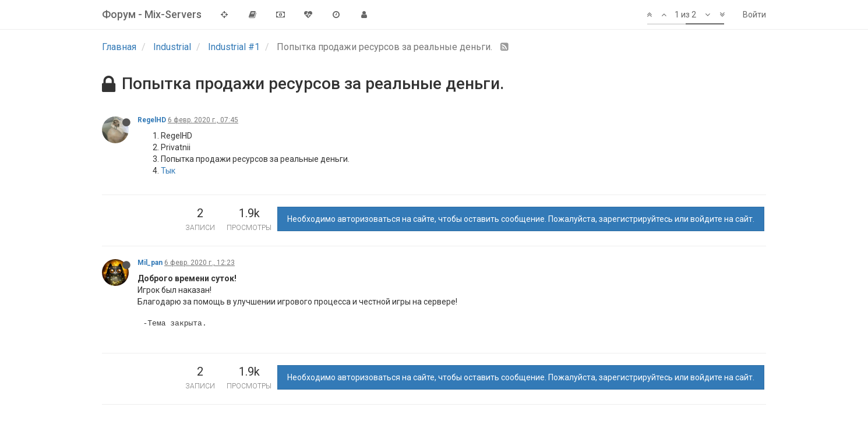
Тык (168, 171)
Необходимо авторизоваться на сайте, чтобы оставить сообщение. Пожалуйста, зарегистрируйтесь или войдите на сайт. (521, 219)
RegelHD (152, 120)
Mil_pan (150, 263)
